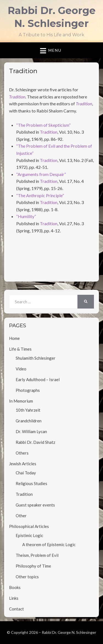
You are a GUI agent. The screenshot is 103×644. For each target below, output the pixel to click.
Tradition (49, 132)
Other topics (27, 577)
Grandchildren (29, 421)
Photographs (28, 390)
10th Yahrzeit (28, 410)
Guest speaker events (35, 505)
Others (22, 453)
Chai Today (26, 473)
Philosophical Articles (29, 526)
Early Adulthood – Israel (38, 379)
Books (15, 587)
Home (14, 338)
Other (21, 516)
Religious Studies (31, 483)
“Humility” (26, 216)
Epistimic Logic (29, 535)
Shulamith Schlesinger (36, 358)
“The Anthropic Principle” (40, 195)
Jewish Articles (23, 464)
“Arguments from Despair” (41, 174)
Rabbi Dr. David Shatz (35, 442)
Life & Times (20, 349)
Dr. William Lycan (31, 431)
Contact (16, 609)
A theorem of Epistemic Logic (49, 544)
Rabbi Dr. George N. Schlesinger (69, 632)
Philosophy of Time (33, 566)
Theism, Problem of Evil (37, 555)
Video (21, 369)
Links (14, 598)
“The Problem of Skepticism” (43, 125)
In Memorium (21, 401)
